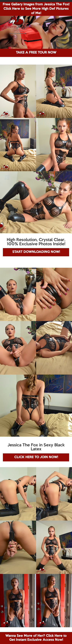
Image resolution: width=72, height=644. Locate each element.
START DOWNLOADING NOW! (36, 252)
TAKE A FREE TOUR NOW (36, 53)
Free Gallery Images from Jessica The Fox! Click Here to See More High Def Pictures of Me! (36, 9)
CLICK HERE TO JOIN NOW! (36, 457)
